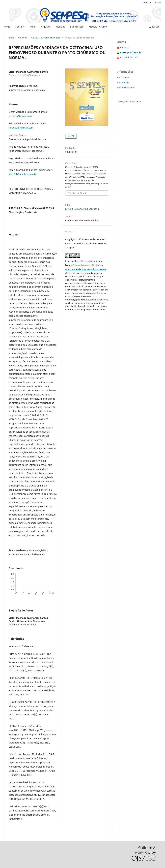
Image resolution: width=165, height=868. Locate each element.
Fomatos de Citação (77, 193)
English (124, 48)
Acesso (158, 2)
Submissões (77, 27)
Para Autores (123, 82)
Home (7, 27)
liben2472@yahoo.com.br (23, 174)
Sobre (19, 27)
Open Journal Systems (129, 101)
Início (11, 38)
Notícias (60, 27)
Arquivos (46, 27)
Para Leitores (123, 77)
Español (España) (130, 57)
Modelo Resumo (98, 27)
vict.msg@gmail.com (20, 116)
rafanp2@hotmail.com (21, 128)
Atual (33, 27)
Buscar (154, 27)
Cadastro (146, 2)
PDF (72, 136)
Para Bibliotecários (126, 87)
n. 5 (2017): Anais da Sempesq (46, 38)
